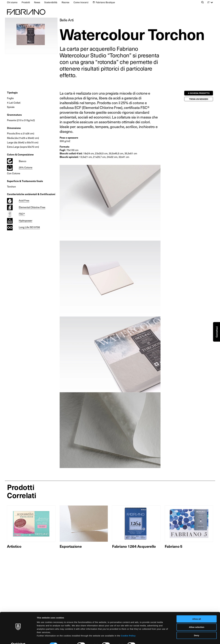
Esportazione (71, 546)
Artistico (14, 546)
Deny (197, 629)
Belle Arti (67, 20)
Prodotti (26, 2)
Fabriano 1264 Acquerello (134, 546)
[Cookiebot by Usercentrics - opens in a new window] (18, 639)
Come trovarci (81, 2)
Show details (147, 638)
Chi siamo (12, 2)
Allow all (197, 613)
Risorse (66, 2)
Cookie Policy (128, 629)
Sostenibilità (51, 2)
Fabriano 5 (174, 546)
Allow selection (196, 621)
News (37, 2)
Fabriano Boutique (105, 2)
